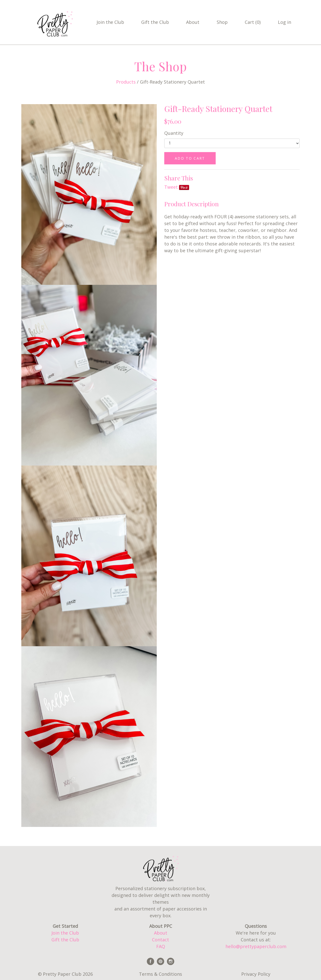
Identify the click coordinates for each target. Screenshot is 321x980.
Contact (160, 940)
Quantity (174, 133)
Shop (222, 22)
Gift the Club (155, 22)
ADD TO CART (190, 158)
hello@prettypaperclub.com (256, 946)
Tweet (171, 187)
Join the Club (110, 22)
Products (126, 82)
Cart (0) (253, 22)
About (193, 22)
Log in (285, 22)
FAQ (161, 946)
